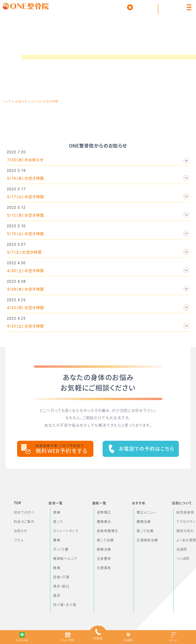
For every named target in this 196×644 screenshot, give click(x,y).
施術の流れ (185, 531)
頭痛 (57, 512)
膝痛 (57, 568)
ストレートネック (66, 531)
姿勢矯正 (104, 512)
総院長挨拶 (185, 512)
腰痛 (57, 540)
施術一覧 (99, 503)
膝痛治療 (104, 549)
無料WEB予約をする (64, 449)
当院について (182, 503)
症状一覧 (56, 503)
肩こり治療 (105, 540)
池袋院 (182, 549)
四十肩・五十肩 (65, 605)
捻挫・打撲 (61, 577)
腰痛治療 (144, 522)
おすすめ (139, 503)
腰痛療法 (104, 522)
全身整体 (104, 559)
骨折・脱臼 (61, 586)
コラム (19, 540)
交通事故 (104, 568)
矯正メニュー (147, 512)
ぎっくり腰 (61, 549)
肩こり (58, 522)
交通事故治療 (147, 540)
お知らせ (20, 531)
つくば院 (183, 559)
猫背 (57, 595)
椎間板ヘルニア (65, 559)
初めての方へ (24, 512)
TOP (18, 503)
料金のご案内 (24, 522)
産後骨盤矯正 (107, 531)
